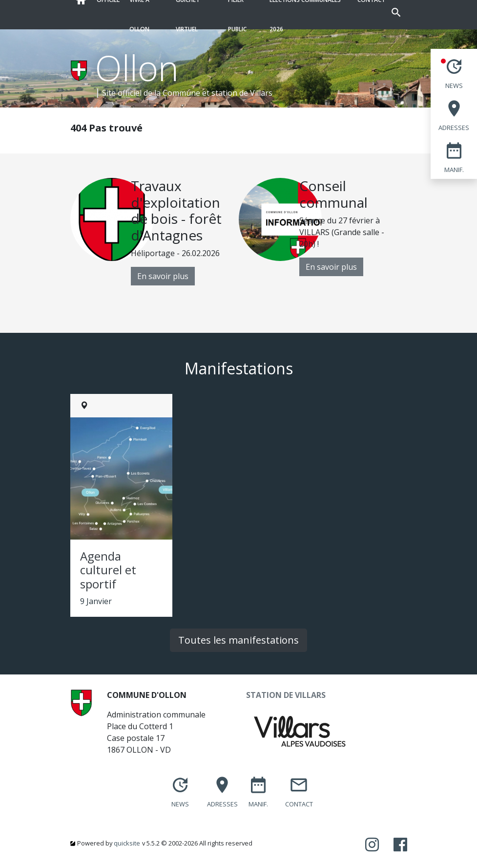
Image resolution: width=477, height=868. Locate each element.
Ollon (137, 67)
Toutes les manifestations (238, 640)
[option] (155, 232)
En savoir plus (163, 276)
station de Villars (242, 93)
